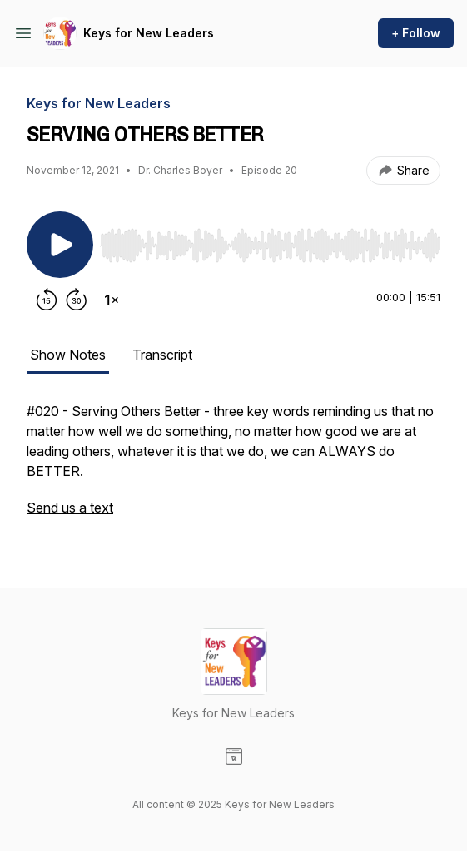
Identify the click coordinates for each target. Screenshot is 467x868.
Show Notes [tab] (68, 355)
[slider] (270, 246)
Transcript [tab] (162, 355)
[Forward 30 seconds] (77, 300)
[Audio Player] (270, 241)
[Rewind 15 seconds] (47, 300)
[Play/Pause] (60, 245)
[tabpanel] (233, 468)
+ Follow (416, 33)
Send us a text (70, 508)
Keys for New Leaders (149, 33)
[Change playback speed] (112, 300)
